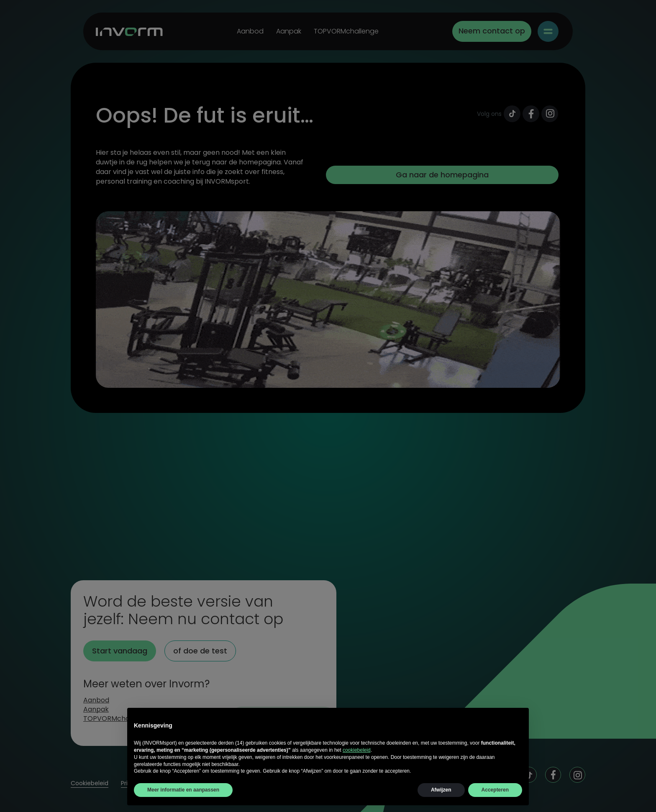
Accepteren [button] (495, 790)
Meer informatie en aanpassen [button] (183, 790)
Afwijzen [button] (441, 790)
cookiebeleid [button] (357, 750)
